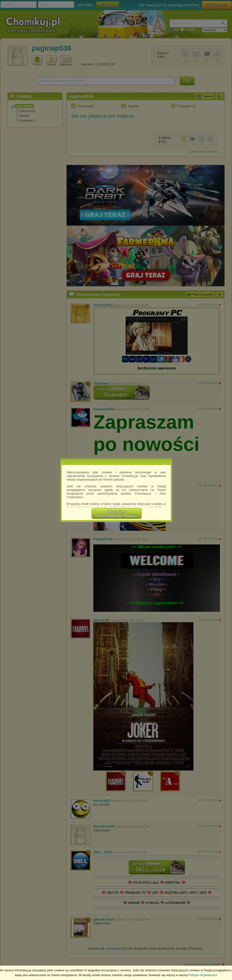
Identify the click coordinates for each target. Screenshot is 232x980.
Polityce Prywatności (203, 975)
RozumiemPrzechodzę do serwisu (117, 514)
